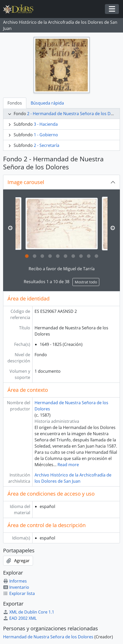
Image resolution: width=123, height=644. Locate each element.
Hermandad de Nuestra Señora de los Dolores (48, 637)
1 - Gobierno (46, 135)
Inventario (16, 587)
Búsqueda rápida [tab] (47, 103)
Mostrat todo (86, 282)
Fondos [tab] (15, 103)
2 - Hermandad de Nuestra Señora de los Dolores (75, 114)
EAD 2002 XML (20, 618)
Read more (68, 465)
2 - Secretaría (47, 145)
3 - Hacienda (46, 124)
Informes (15, 581)
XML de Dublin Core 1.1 (29, 612)
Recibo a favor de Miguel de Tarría (62, 269)
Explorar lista (19, 593)
